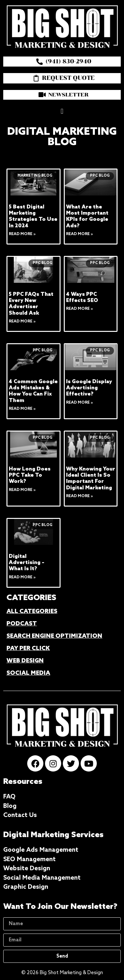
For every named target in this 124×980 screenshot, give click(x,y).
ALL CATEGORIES (32, 611)
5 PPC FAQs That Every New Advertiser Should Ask (31, 304)
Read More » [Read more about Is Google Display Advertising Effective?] (79, 403)
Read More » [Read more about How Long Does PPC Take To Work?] (22, 490)
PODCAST (22, 624)
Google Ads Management (41, 850)
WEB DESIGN (25, 661)
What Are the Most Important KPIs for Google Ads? (87, 216)
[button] (62, 112)
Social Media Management (42, 878)
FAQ (9, 797)
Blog (10, 806)
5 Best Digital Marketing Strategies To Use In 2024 (33, 216)
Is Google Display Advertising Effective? (89, 388)
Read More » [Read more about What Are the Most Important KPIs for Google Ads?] (79, 234)
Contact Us (20, 815)
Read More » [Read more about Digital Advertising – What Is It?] (22, 577)
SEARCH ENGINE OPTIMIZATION (54, 636)
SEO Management (29, 859)
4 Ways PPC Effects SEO (82, 297)
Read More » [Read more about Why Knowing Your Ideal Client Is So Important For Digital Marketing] (79, 496)
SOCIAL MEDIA (28, 673)
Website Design (27, 868)
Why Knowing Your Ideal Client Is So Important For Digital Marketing (91, 478)
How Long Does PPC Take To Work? (30, 475)
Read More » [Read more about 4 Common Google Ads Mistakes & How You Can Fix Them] (22, 409)
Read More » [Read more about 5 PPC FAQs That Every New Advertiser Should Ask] (22, 321)
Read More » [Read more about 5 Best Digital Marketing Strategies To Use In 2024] (22, 234)
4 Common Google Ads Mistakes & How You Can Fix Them (33, 391)
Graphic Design (26, 887)
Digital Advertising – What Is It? (27, 563)
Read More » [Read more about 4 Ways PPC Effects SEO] (79, 309)
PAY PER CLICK (28, 648)
